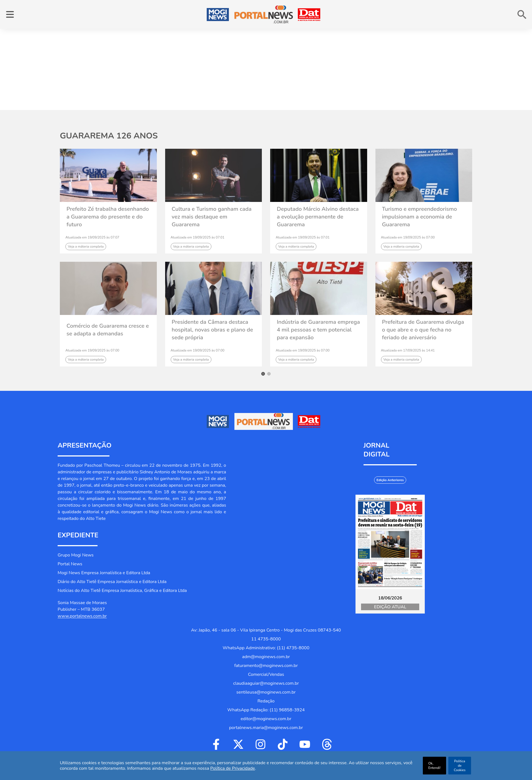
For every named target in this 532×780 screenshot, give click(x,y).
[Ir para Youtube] (305, 744)
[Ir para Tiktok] (283, 744)
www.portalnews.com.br (82, 616)
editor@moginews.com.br (266, 719)
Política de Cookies (460, 766)
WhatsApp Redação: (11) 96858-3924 (266, 710)
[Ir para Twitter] (238, 744)
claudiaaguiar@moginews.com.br (266, 683)
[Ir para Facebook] (216, 744)
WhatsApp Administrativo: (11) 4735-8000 (266, 648)
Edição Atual (390, 607)
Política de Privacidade (233, 768)
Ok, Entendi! (434, 766)
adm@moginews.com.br (266, 657)
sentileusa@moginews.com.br (266, 692)
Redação (266, 701)
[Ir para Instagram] (260, 744)
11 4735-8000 (266, 639)
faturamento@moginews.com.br (266, 666)
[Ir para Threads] (327, 744)
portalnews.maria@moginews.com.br (266, 728)
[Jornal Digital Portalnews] (390, 542)
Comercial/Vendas (266, 674)
